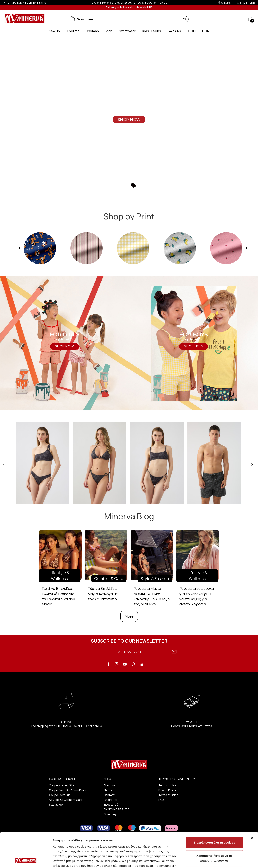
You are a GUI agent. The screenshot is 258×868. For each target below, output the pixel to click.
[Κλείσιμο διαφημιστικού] (252, 805)
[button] (73, 19)
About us (110, 785)
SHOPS (226, 3)
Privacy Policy (167, 790)
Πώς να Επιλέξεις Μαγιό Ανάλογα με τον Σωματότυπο (103, 594)
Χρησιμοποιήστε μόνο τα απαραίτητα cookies (214, 825)
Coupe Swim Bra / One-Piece (68, 790)
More (129, 616)
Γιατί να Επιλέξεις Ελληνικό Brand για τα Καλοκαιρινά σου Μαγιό (58, 596)
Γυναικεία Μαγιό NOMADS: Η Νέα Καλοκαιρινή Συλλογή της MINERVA (152, 596)
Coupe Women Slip (61, 785)
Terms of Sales (168, 795)
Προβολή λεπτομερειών (70, 860)
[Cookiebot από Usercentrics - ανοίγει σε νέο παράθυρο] (26, 860)
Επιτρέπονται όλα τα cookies (214, 810)
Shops (108, 790)
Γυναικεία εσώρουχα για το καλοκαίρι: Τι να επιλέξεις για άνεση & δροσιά (197, 596)
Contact (109, 795)
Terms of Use (167, 785)
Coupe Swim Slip (60, 795)
